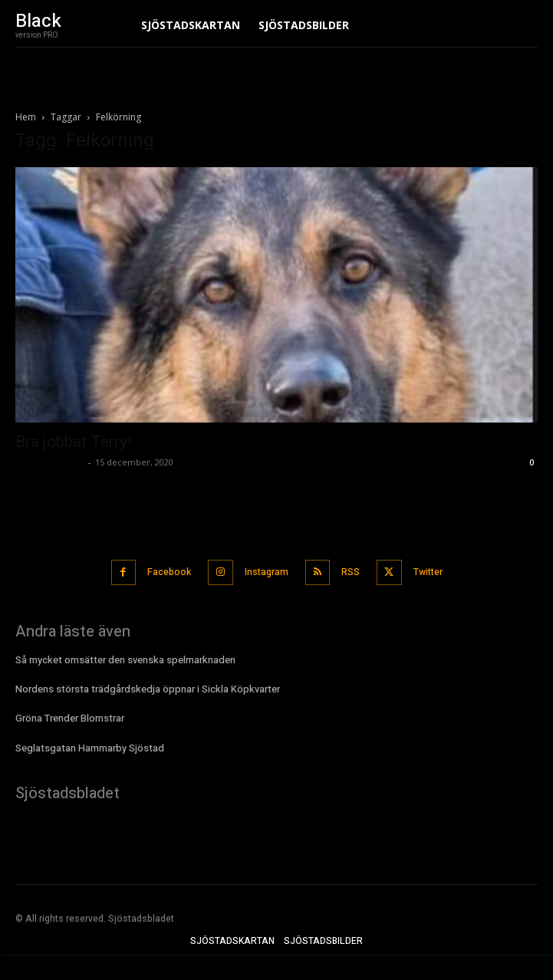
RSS (351, 572)
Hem (26, 117)
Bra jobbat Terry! (73, 442)
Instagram (267, 572)
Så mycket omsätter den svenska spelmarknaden (125, 660)
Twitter (428, 572)
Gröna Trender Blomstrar (70, 718)
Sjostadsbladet (50, 462)
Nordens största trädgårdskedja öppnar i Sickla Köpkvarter (148, 689)
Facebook (169, 572)
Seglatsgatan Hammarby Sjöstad (90, 748)
